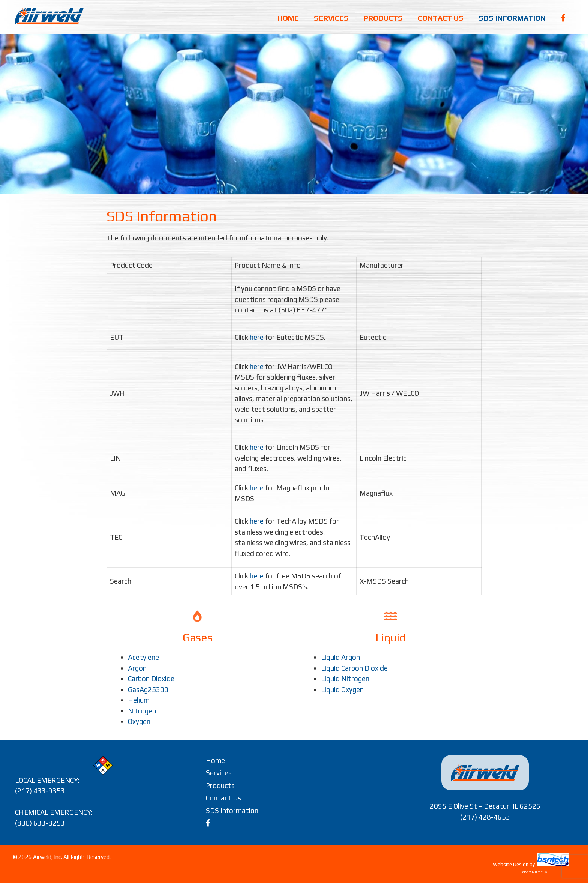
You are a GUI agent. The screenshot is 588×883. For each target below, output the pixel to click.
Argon (137, 668)
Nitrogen (142, 711)
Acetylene (143, 657)
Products (383, 18)
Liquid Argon (340, 657)
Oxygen (139, 721)
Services (331, 18)
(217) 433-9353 (40, 791)
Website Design (511, 864)
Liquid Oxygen (342, 689)
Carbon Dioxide (151, 679)
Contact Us (441, 18)
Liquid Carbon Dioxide (354, 668)
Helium (139, 700)
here (257, 337)
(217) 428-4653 (485, 817)
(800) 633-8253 (40, 823)
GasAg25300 (148, 689)
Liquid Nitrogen (345, 679)
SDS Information (512, 18)
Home (288, 18)
